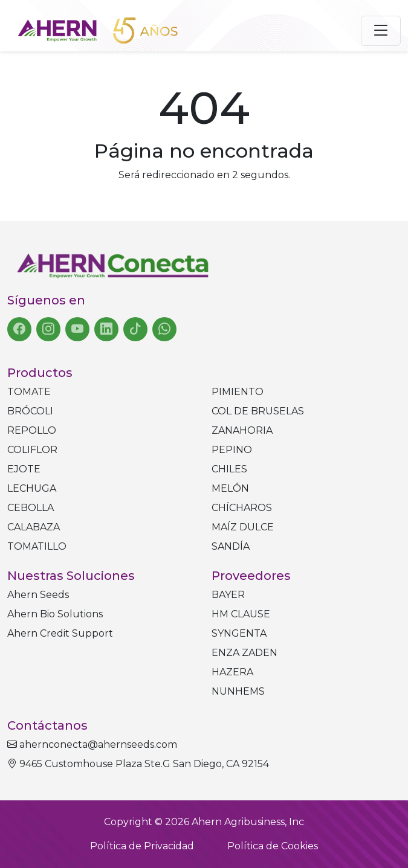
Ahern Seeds (38, 595)
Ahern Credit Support (60, 633)
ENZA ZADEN (244, 653)
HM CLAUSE (241, 614)
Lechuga (32, 488)
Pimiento (238, 392)
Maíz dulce (243, 527)
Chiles (229, 469)
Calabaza (34, 527)
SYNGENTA (239, 633)
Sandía (231, 546)
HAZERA (232, 672)
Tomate (29, 392)
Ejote (24, 469)
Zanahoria (242, 430)
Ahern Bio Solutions (55, 614)
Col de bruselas (258, 411)
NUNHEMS (238, 691)
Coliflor (32, 450)
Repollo (32, 430)
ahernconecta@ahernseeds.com (92, 744)
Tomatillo (37, 546)
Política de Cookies (273, 846)
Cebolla (31, 508)
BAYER (228, 595)
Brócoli (30, 411)
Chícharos (242, 508)
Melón (230, 488)
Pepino (232, 450)
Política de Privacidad (142, 846)
